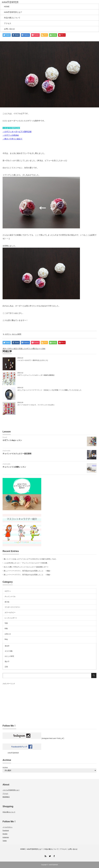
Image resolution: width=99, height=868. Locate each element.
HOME (7, 7)
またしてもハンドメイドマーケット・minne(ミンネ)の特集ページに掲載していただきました (49, 390)
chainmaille (6, 451)
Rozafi (5, 437)
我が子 (7, 662)
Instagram (6, 837)
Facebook (6, 830)
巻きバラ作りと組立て (11, 349)
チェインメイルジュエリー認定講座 (17, 454)
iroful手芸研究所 (13, 753)
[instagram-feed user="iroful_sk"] (33, 738)
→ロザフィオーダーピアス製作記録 (17, 132)
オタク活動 (9, 651)
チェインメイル (10, 596)
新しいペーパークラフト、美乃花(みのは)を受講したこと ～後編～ (27, 571)
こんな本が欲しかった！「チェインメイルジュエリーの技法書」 (26, 563)
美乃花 (7, 602)
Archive (5, 768)
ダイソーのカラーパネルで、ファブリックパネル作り (36, 405)
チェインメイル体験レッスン (14, 467)
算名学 (7, 646)
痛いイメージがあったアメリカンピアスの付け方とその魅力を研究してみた (30, 559)
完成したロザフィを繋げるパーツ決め (32, 349)
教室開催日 (6, 797)
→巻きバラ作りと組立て (13, 139)
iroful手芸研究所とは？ (13, 12)
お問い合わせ (9, 29)
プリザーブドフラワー (12, 607)
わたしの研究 (17, 334)
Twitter (5, 841)
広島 (6, 667)
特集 (6, 629)
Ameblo (5, 834)
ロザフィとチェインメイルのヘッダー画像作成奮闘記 (36, 375)
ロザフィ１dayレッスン (12, 440)
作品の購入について (12, 18)
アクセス (8, 23)
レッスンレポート (11, 618)
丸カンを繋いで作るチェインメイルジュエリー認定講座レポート (26, 567)
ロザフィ (8, 334)
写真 (6, 623)
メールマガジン (8, 827)
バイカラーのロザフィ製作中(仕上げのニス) (33, 360)
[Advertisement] (49, 703)
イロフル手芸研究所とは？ (11, 790)
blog (6, 639)
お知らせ (8, 634)
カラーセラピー (10, 612)
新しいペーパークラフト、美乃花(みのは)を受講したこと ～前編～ (27, 575)
